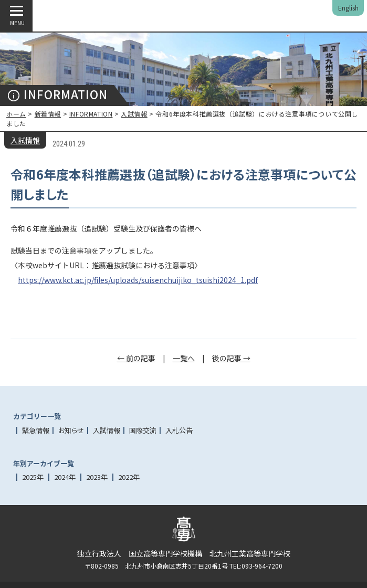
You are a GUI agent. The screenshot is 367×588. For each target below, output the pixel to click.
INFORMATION (91, 114)
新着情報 (48, 114)
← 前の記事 (136, 358)
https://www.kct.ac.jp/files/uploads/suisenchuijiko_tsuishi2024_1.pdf (138, 280)
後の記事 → (231, 358)
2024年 (65, 477)
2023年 (97, 477)
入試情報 (134, 114)
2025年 (33, 477)
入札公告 (179, 430)
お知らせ (71, 430)
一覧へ (184, 358)
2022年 (129, 477)
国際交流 (143, 430)
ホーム (16, 114)
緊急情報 (36, 430)
